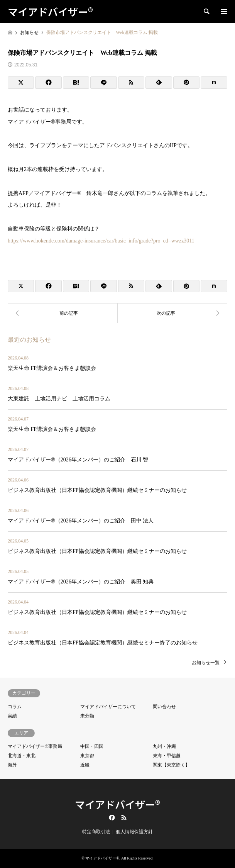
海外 (12, 765)
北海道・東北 (22, 756)
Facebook (111, 817)
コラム (15, 707)
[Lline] (103, 83)
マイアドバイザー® (117, 804)
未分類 (87, 716)
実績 (12, 716)
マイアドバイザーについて (108, 707)
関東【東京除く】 (171, 765)
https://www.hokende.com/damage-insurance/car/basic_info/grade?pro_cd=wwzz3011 (101, 241)
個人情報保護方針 (134, 832)
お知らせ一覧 (206, 663)
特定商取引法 (96, 832)
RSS (124, 817)
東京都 (87, 756)
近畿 (85, 765)
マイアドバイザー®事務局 (35, 746)
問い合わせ (164, 707)
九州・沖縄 (164, 746)
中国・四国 (92, 746)
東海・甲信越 (167, 756)
